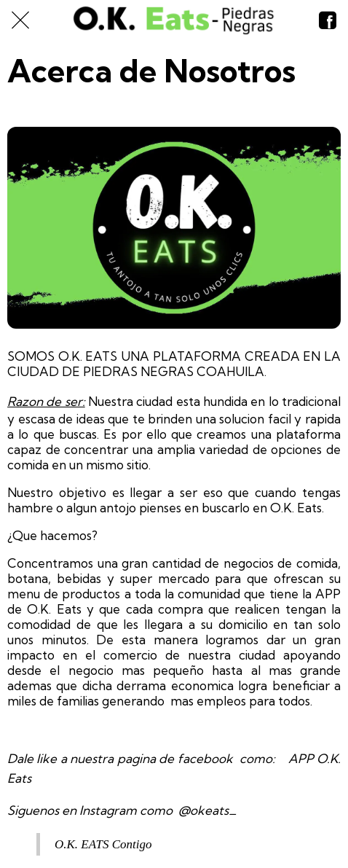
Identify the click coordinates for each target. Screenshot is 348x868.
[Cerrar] (20, 20)
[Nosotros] (328, 20)
